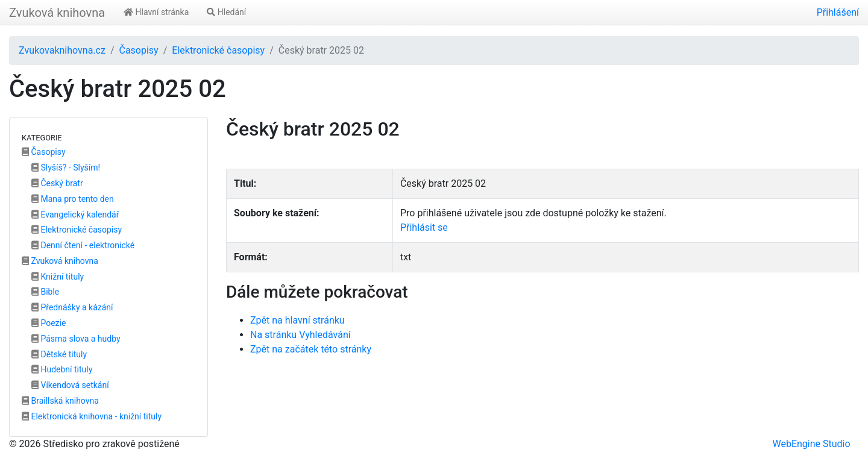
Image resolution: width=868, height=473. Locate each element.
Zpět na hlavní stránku (297, 320)
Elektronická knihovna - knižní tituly (92, 416)
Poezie (49, 323)
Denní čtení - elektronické (83, 245)
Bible (45, 292)
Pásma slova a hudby (76, 339)
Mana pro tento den (73, 199)
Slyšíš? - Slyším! (66, 168)
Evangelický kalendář (75, 215)
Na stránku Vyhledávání (300, 335)
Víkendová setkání (70, 385)
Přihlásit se (424, 227)
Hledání (226, 12)
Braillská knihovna (60, 401)
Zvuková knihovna (57, 13)
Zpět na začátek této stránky (311, 349)
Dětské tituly (59, 354)
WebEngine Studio (811, 444)
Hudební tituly (62, 369)
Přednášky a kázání (72, 307)
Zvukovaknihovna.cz (62, 50)
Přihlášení (838, 12)
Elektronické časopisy (218, 50)
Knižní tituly (58, 277)
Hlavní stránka (156, 12)
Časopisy (138, 50)
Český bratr (57, 183)
